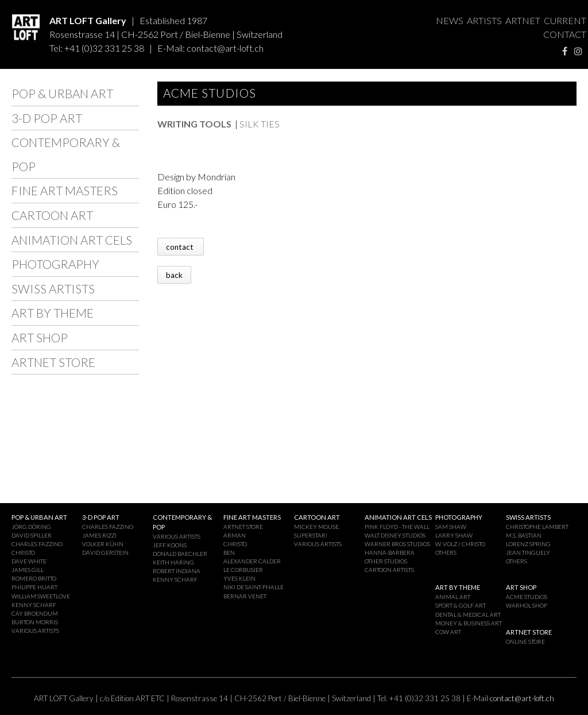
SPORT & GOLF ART (461, 605)
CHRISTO (23, 552)
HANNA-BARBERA (390, 552)
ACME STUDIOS (527, 597)
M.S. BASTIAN (524, 535)
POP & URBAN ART (62, 93)
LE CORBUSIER (243, 570)
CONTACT (565, 34)
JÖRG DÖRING (31, 527)
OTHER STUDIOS (386, 561)
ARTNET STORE (53, 362)
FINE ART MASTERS (65, 190)
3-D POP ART (47, 118)
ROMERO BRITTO (34, 578)
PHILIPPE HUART (34, 587)
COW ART (448, 632)
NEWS (450, 20)
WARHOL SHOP (527, 605)
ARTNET (523, 20)
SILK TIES (260, 124)
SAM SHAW (451, 527)
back (174, 275)
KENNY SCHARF (34, 605)
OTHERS (446, 552)
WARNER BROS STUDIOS (397, 544)
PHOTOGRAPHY (55, 264)
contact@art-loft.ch (225, 48)
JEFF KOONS (170, 545)
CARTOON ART (52, 215)
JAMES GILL (28, 570)
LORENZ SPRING (528, 544)
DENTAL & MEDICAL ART (468, 614)
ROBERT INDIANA (177, 571)
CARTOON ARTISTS (389, 570)
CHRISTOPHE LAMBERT (537, 527)
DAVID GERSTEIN (105, 552)
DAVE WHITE (29, 561)
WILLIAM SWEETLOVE (41, 596)
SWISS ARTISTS (53, 289)
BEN (229, 552)
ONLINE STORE (525, 641)
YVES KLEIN (239, 578)
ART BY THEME (53, 313)
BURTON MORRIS (35, 622)
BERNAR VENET (245, 596)
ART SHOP (40, 337)
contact (181, 246)
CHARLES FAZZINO (37, 544)
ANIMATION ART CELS (72, 240)
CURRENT (565, 20)
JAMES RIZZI (99, 535)
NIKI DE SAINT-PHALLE (254, 587)
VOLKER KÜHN (103, 544)
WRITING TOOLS (194, 124)
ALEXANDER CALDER (252, 561)
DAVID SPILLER (32, 535)
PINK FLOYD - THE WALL (397, 527)
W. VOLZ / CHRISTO (460, 544)
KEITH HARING (173, 562)
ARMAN (235, 535)
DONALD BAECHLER (180, 554)
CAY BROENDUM (35, 613)
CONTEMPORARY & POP (66, 154)
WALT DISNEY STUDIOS (395, 535)
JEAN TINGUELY (528, 552)
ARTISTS (484, 20)
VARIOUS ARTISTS (35, 631)
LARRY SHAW (454, 535)
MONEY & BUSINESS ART (469, 623)
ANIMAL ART (453, 597)
